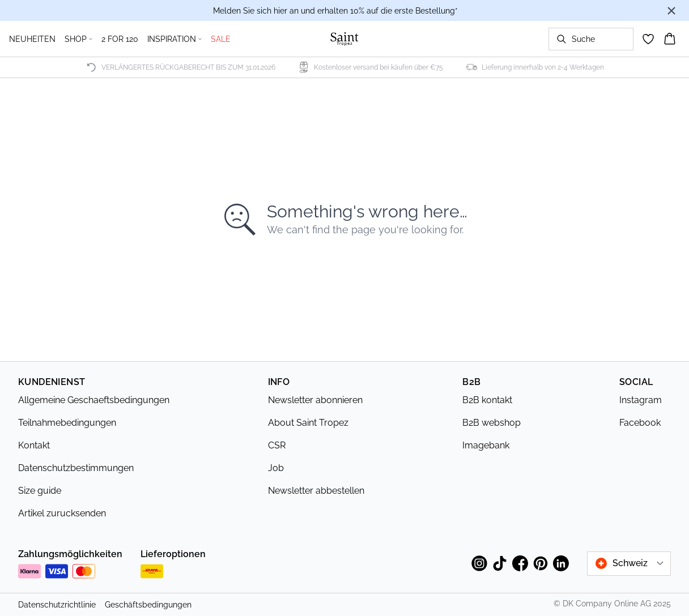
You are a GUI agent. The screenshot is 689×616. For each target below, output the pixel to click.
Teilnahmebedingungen (67, 423)
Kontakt (34, 445)
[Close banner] (671, 11)
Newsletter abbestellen (316, 491)
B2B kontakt (487, 400)
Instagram (641, 400)
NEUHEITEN (32, 39)
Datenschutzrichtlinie (57, 605)
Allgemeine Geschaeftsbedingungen (94, 400)
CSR (277, 445)
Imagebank (486, 445)
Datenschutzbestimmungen (76, 468)
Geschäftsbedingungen (148, 605)
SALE (221, 39)
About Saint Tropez (308, 423)
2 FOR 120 (120, 39)
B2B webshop (492, 423)
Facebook (640, 423)
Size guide (40, 491)
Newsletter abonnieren (315, 400)
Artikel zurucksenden (62, 513)
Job (276, 468)
